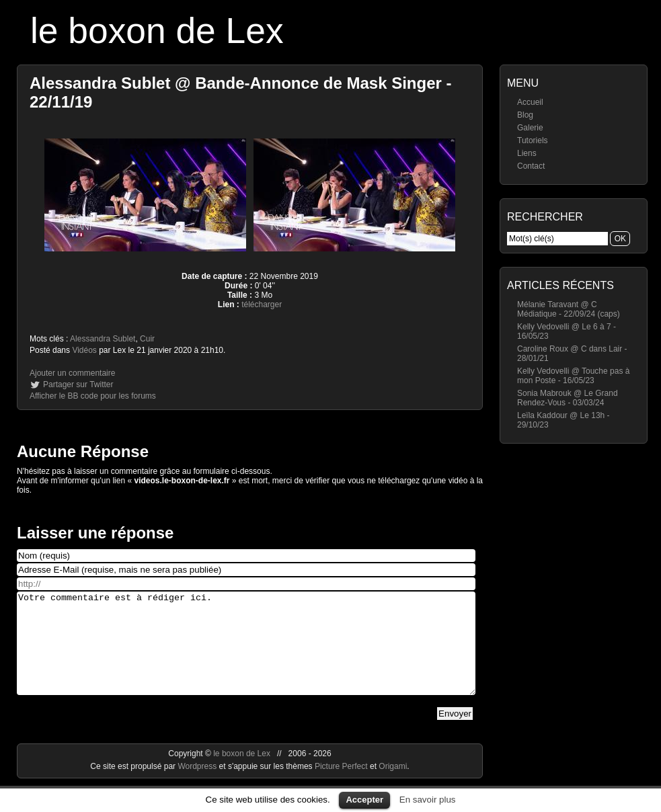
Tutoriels (533, 140)
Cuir (147, 339)
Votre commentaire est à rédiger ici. (246, 653)
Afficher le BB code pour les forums (93, 396)
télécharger (262, 304)
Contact (531, 166)
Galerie (530, 128)
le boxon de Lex (157, 31)
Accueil (530, 102)
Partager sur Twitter (78, 384)
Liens (527, 153)
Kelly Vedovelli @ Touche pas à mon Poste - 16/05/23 (573, 376)
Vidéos (84, 350)
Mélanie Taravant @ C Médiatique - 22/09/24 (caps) (569, 309)
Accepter (364, 800)
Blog (525, 115)
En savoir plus (428, 800)
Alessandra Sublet (103, 339)
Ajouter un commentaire (72, 373)
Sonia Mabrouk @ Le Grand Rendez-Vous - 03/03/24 (568, 398)
